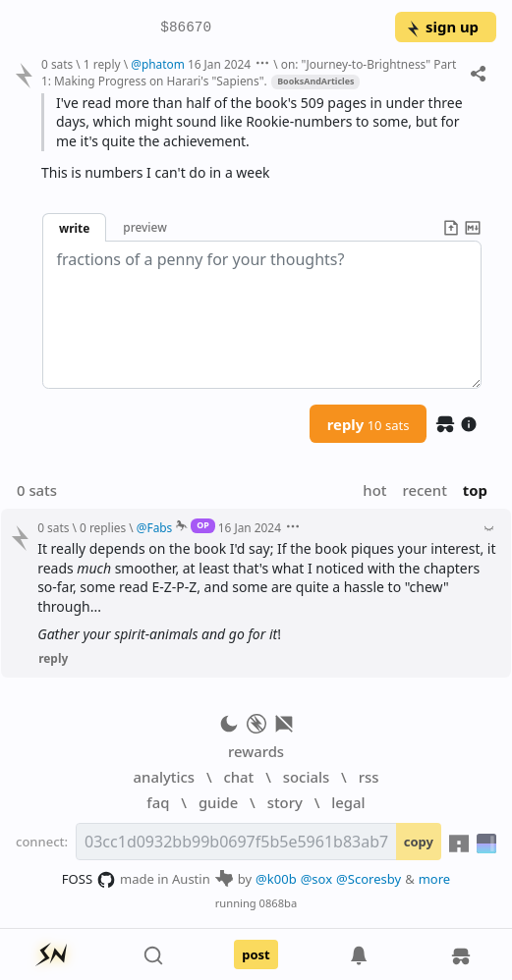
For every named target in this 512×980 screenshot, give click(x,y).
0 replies (103, 527)
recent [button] (424, 490)
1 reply (102, 64)
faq (158, 802)
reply (369, 424)
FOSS (89, 880)
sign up (442, 27)
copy (419, 842)
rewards (256, 751)
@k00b (276, 879)
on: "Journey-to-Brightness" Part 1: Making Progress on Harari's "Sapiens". (249, 72)
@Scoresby (369, 879)
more (435, 879)
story (285, 802)
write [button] (74, 228)
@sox (316, 879)
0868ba (279, 903)
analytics (164, 777)
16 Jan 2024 (219, 64)
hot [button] (374, 490)
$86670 (186, 28)
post (256, 954)
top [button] (475, 490)
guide (218, 802)
